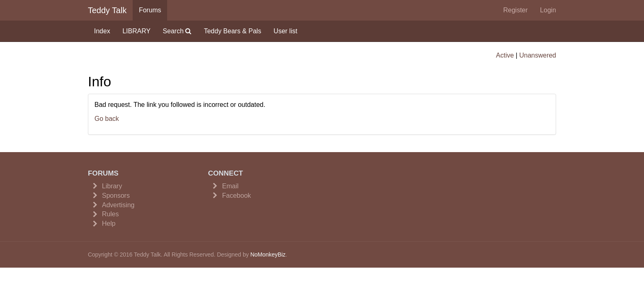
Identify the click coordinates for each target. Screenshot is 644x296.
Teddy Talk (107, 10)
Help (109, 223)
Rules (110, 214)
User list (285, 31)
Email (230, 186)
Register (515, 10)
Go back (107, 119)
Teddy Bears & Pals (232, 31)
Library (112, 186)
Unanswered (538, 55)
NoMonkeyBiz (268, 254)
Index (102, 31)
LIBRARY (136, 31)
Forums (150, 10)
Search (177, 31)
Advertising (118, 205)
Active (505, 55)
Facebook (237, 195)
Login (548, 10)
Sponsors (116, 195)
